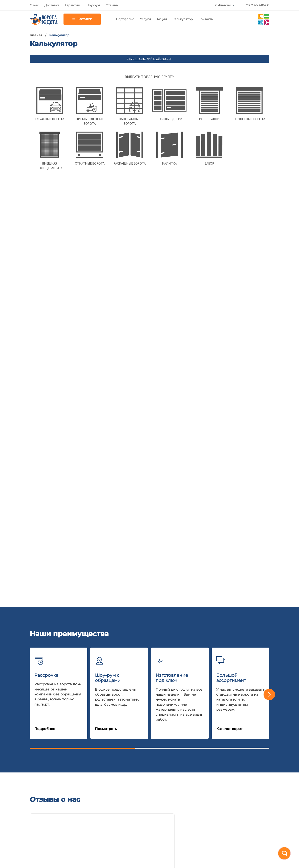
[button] (269, 288)
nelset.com (172, 826)
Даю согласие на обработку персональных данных (227, 666)
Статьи (36, 774)
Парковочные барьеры (85, 792)
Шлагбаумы (75, 757)
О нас (34, 5)
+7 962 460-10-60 (256, 5)
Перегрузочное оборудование (92, 783)
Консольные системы (83, 774)
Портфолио (125, 19)
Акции (162, 19)
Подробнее (45, 323)
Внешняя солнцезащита (86, 801)
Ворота (71, 730)
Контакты (206, 19)
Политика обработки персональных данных (69, 842)
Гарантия (72, 5)
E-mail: (62, 653)
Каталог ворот (229, 323)
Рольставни (75, 739)
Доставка (52, 5)
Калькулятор (183, 19)
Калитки (72, 766)
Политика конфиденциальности (216, 670)
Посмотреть (106, 323)
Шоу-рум (93, 5)
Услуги (145, 19)
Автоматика (75, 748)
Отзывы (112, 5)
